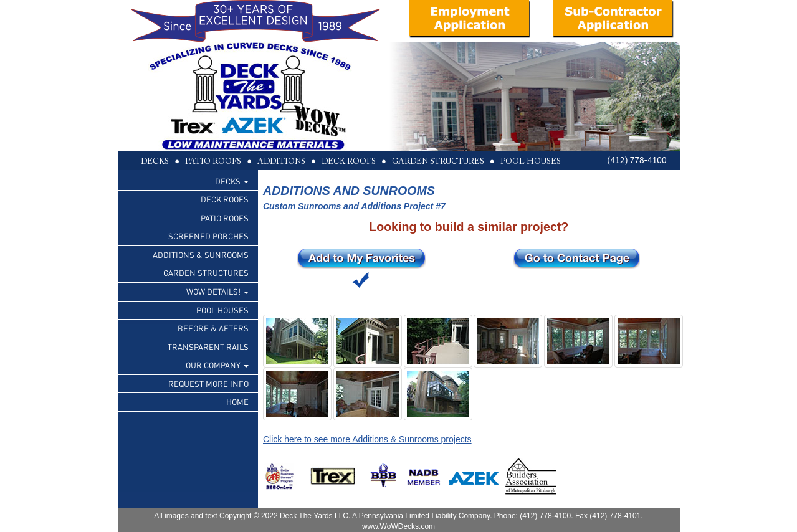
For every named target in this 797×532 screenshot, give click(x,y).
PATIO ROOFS (225, 218)
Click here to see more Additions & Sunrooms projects (367, 439)
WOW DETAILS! (217, 291)
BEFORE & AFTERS (213, 328)
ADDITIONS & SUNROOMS (201, 254)
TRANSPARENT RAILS (208, 347)
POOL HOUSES (222, 310)
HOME (237, 401)
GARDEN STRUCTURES (206, 273)
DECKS (232, 181)
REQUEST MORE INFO (208, 383)
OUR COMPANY (217, 365)
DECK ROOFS (225, 199)
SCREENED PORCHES (208, 236)
